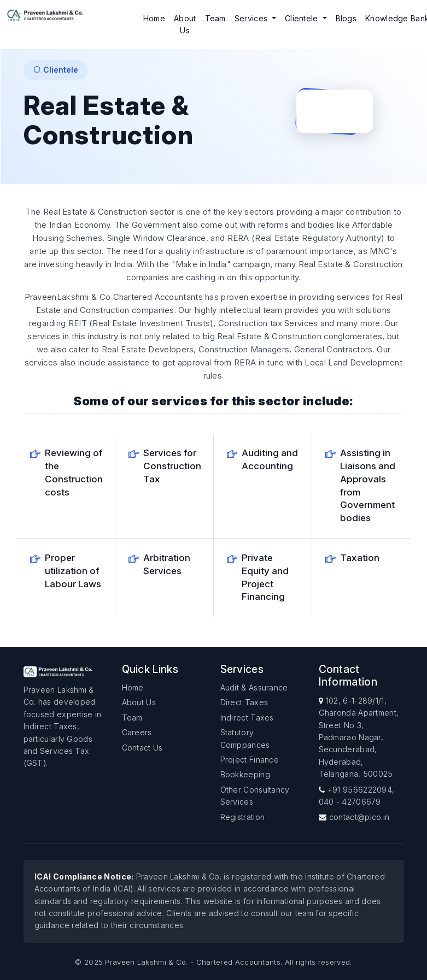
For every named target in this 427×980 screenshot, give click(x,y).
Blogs (346, 18)
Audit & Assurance (254, 687)
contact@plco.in (359, 817)
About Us (185, 24)
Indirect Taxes (247, 718)
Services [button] (252, 18)
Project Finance (250, 760)
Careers (137, 732)
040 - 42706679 (350, 802)
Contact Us (142, 748)
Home (154, 18)
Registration (243, 817)
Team (215, 18)
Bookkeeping (245, 774)
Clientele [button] (303, 18)
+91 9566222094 (360, 790)
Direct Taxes (244, 702)
